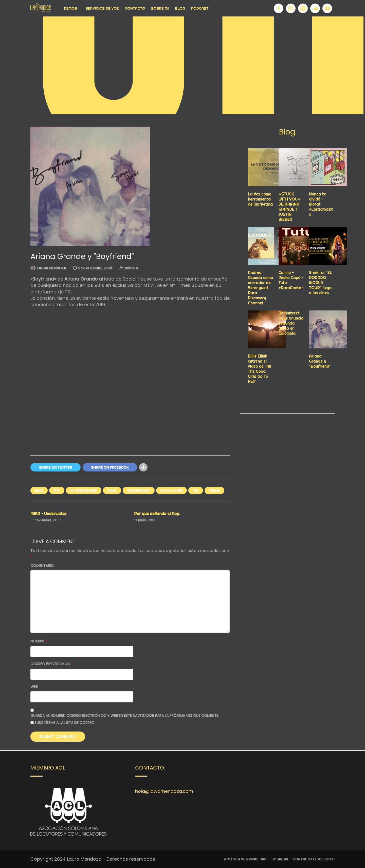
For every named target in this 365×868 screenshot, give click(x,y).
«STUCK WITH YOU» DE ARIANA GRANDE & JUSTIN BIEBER (290, 207)
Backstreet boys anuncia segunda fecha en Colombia (291, 323)
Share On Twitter (56, 467)
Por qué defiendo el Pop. (157, 514)
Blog (180, 8)
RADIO (112, 491)
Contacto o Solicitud (314, 859)
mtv (57, 491)
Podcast (200, 8)
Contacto (135, 8)
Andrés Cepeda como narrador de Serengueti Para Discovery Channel (260, 288)
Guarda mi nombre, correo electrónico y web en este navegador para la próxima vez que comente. (125, 716)
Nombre (39, 641)
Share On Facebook (110, 467)
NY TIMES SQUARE (84, 491)
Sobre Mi (160, 8)
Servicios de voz (102, 8)
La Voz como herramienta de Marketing (260, 199)
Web (34, 687)
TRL (196, 491)
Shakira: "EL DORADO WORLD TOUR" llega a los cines (321, 283)
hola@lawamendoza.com (164, 791)
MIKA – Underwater (48, 514)
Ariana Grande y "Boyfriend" (320, 361)
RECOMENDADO (139, 491)
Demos (70, 8)
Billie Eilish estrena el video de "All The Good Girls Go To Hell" (260, 369)
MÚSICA (131, 268)
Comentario (42, 566)
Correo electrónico (52, 664)
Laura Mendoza (51, 268)
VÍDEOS (214, 491)
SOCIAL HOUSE (172, 491)
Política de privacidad (245, 859)
